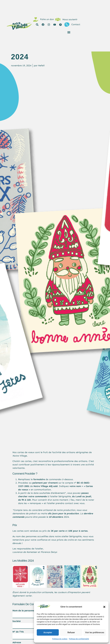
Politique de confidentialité (79, 639)
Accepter (48, 632)
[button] (104, 607)
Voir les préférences (95, 632)
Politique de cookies (60, 639)
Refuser (71, 632)
